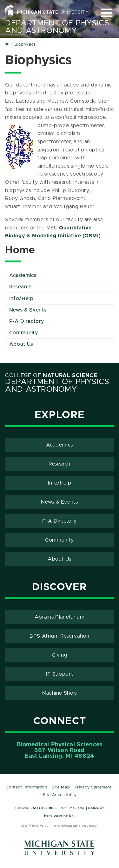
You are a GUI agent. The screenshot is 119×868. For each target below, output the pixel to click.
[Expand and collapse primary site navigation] (106, 13)
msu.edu (77, 808)
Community (24, 333)
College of (51, 376)
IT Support (60, 674)
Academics (23, 275)
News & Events (28, 310)
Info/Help (21, 299)
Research (20, 287)
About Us (21, 344)
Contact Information (26, 787)
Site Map (61, 787)
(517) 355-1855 (44, 808)
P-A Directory (27, 321)
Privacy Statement (93, 787)
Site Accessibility (60, 795)
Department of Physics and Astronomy (57, 27)
